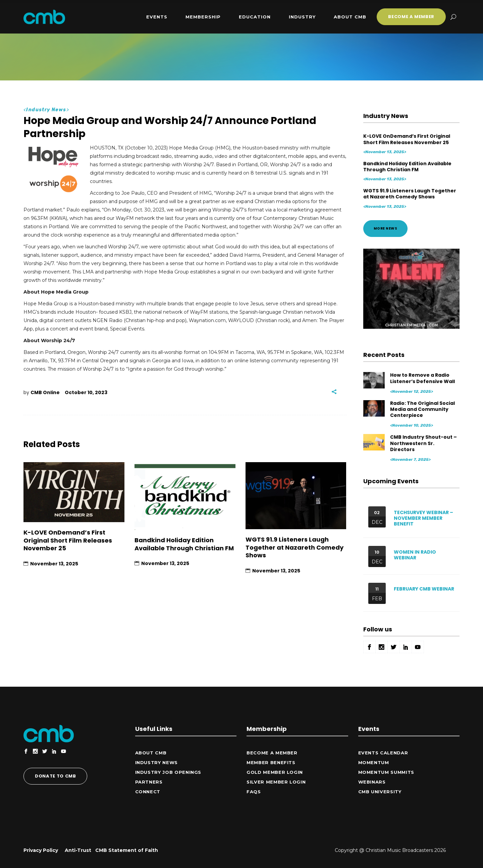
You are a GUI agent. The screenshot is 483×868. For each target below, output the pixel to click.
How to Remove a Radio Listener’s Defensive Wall (422, 378)
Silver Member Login (276, 782)
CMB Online (45, 392)
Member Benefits (271, 762)
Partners (149, 782)
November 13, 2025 (54, 564)
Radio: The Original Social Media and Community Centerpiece (422, 409)
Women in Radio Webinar (415, 555)
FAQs (254, 792)
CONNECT (148, 792)
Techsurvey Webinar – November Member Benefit (423, 518)
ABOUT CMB (151, 753)
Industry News (46, 110)
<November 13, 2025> (385, 152)
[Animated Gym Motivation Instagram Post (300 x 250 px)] (412, 327)
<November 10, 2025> (412, 425)
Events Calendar (383, 753)
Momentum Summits (386, 772)
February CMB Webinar (424, 589)
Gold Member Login (275, 772)
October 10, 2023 (86, 392)
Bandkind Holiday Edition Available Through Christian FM (184, 544)
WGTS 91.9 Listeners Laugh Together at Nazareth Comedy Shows (294, 547)
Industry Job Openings (168, 772)
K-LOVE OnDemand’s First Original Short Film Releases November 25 (68, 540)
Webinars (372, 782)
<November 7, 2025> (410, 459)
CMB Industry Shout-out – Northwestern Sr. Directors (423, 443)
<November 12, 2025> (412, 391)
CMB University (380, 792)
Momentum (374, 762)
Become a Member (272, 753)
